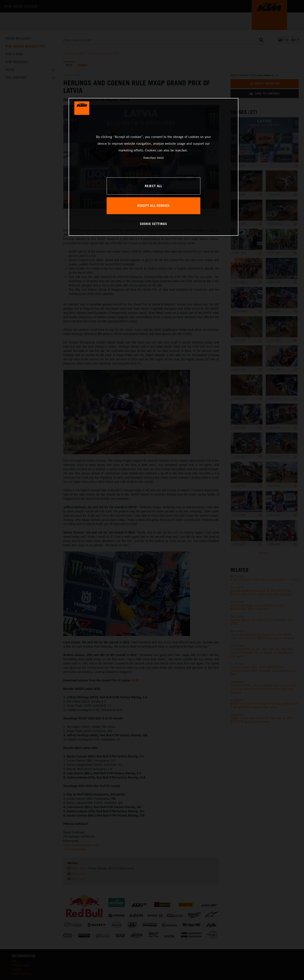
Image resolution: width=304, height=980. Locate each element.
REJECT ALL (153, 186)
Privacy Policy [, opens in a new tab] (150, 157)
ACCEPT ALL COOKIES (153, 206)
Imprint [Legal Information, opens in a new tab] (160, 157)
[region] (153, 167)
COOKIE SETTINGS (154, 224)
